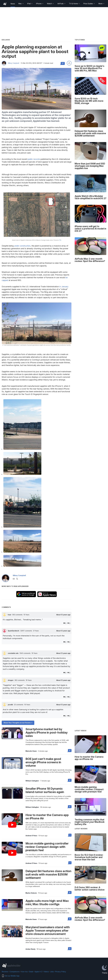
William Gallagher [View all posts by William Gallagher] (32, 781)
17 (63, 63)
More (101, 4)
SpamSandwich (14, 631)
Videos (46, 972)
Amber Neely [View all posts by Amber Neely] (30, 949)
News (13, 4)
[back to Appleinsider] (5, 4)
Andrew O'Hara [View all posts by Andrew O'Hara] (31, 836)
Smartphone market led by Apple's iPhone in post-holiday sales (47, 732)
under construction (22, 246)
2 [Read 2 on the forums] (70, 949)
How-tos (24, 972)
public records (34, 159)
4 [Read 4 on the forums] (70, 919)
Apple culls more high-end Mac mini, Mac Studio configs (47, 902)
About (63, 615)
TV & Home (74, 4)
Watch (50, 4)
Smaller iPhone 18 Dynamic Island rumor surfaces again (45, 790)
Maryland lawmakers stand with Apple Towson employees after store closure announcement (48, 931)
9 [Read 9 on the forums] (70, 892)
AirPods (61, 4)
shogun (11, 680)
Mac (21, 4)
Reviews (5, 972)
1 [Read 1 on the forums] (70, 835)
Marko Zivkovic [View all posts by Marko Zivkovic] (31, 893)
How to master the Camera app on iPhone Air (47, 817)
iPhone (40, 4)
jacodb (11, 705)
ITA (60, 240)
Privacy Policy (61, 972)
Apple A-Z (38, 972)
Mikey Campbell (14, 63)
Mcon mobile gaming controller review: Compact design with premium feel (47, 847)
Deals (31, 972)
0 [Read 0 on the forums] (70, 750)
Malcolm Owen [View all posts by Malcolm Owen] (31, 751)
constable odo (13, 653)
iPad (30, 4)
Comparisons (15, 972)
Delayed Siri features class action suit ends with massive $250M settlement (48, 874)
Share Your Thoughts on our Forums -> (18, 723)
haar (10, 615)
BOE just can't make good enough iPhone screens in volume (43, 762)
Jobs (52, 972)
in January (64, 287)
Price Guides (89, 4)
